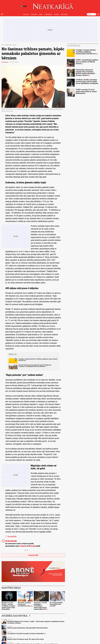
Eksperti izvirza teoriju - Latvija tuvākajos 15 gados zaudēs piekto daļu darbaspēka (8, 606)
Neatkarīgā (8, 45)
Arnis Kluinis (5, 62)
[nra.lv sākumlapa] (24, 6)
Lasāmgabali (48, 14)
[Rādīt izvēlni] (2, 14)
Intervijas (26, 14)
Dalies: (27, 550)
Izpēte (41, 14)
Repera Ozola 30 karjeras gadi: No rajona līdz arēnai (26, 639)
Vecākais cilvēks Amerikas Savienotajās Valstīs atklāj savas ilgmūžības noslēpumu (87, 81)
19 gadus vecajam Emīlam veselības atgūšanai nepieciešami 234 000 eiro (38, 360)
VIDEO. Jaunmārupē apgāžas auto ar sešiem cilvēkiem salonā (87, 62)
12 (32, 606)
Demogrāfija (11, 536)
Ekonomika (64, 14)
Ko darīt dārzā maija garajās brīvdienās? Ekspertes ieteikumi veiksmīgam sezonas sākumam (35, 366)
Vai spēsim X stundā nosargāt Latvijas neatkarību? (26, 633)
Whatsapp (32, 546)
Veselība (56, 14)
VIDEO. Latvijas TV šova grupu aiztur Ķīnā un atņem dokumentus (86, 91)
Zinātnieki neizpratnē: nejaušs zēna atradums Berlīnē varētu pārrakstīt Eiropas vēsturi (85, 72)
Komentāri (34, 14)
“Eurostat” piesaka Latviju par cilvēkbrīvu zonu (24, 604)
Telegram (23, 546)
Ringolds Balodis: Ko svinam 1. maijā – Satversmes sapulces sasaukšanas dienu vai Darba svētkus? (36, 622)
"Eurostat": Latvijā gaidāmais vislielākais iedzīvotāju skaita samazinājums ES (40, 606)
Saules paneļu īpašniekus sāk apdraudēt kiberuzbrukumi (27, 628)
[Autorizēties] (98, 14)
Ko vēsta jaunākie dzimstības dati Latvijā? (56, 604)
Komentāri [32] (33, 555)
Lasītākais (74, 46)
